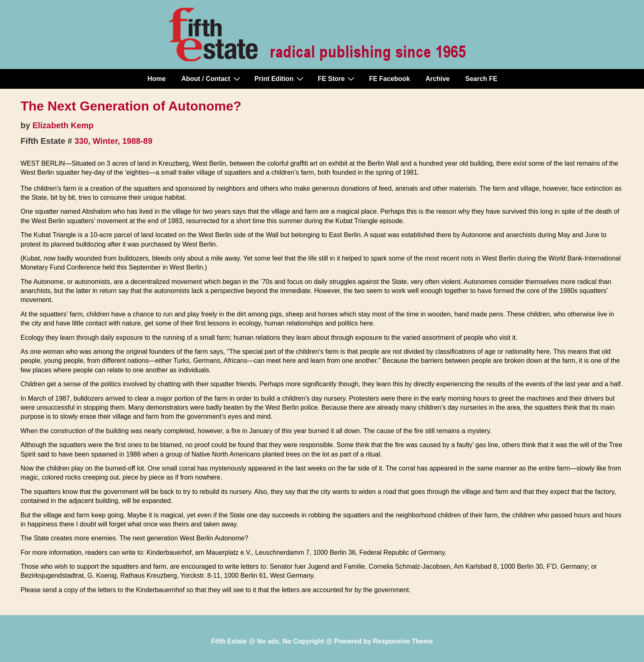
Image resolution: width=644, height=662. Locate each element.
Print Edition (280, 78)
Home (156, 79)
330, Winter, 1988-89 (113, 141)
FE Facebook (389, 79)
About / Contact (212, 78)
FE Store (337, 78)
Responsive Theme (403, 641)
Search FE (481, 79)
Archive (438, 79)
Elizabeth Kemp (63, 125)
